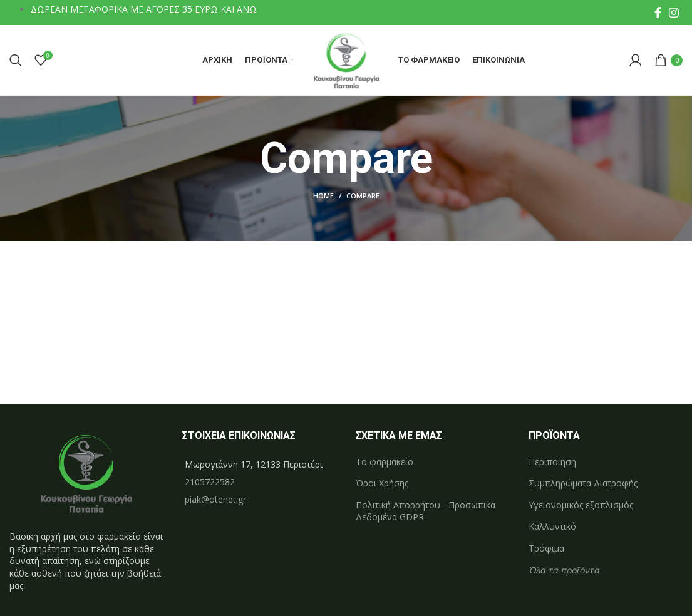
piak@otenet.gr (215, 500)
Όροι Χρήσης (382, 485)
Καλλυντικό (552, 528)
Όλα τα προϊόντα (564, 571)
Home (323, 198)
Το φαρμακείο (385, 463)
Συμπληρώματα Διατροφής (583, 485)
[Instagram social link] (674, 13)
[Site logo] (346, 60)
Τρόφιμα (546, 550)
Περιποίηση (552, 463)
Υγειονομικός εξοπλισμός (581, 507)
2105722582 (210, 483)
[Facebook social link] (658, 13)
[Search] (16, 61)
